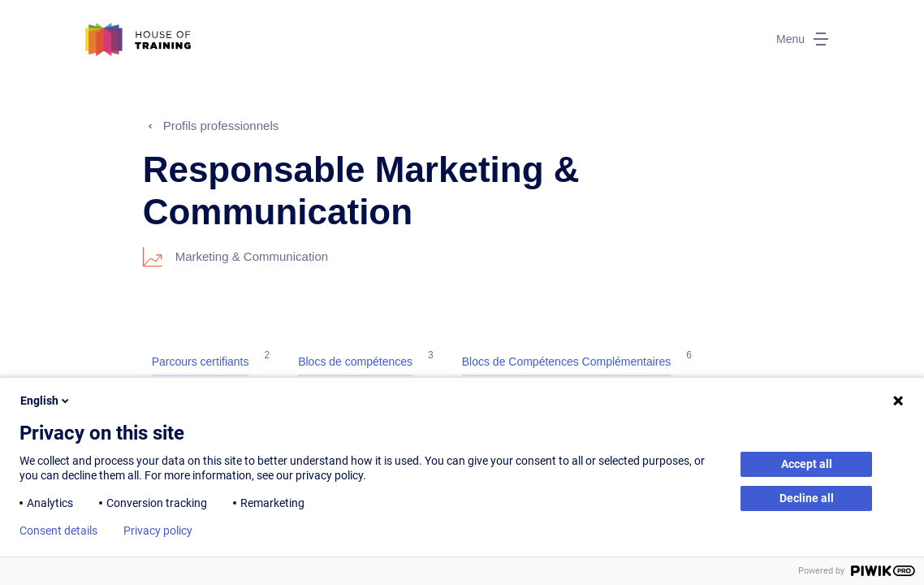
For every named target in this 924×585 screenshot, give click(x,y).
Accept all (807, 464)
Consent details (58, 531)
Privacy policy (158, 531)
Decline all (807, 498)
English (46, 401)
